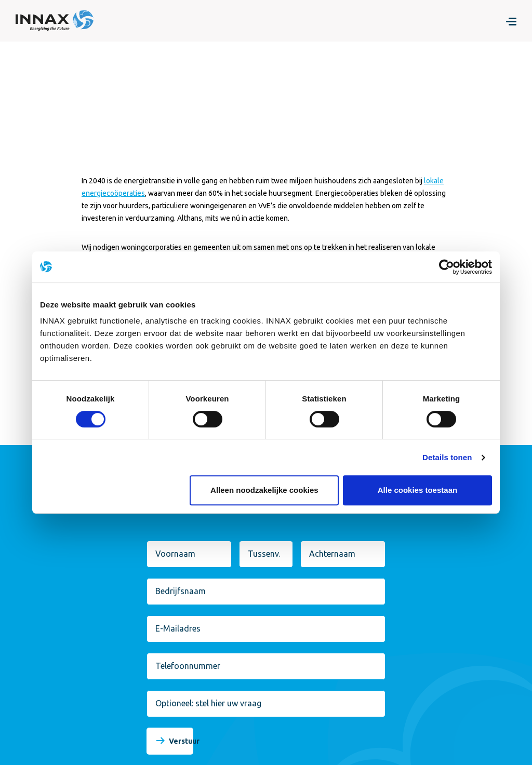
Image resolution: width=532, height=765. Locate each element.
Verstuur (184, 741)
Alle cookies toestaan (417, 490)
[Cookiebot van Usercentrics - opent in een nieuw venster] (447, 267)
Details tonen (447, 457)
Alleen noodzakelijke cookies (264, 490)
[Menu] (511, 21)
